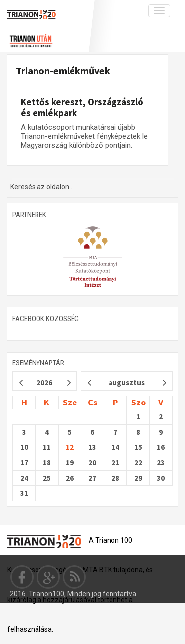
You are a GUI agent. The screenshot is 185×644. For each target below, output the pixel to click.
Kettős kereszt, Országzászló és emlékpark (82, 107)
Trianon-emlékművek (63, 70)
